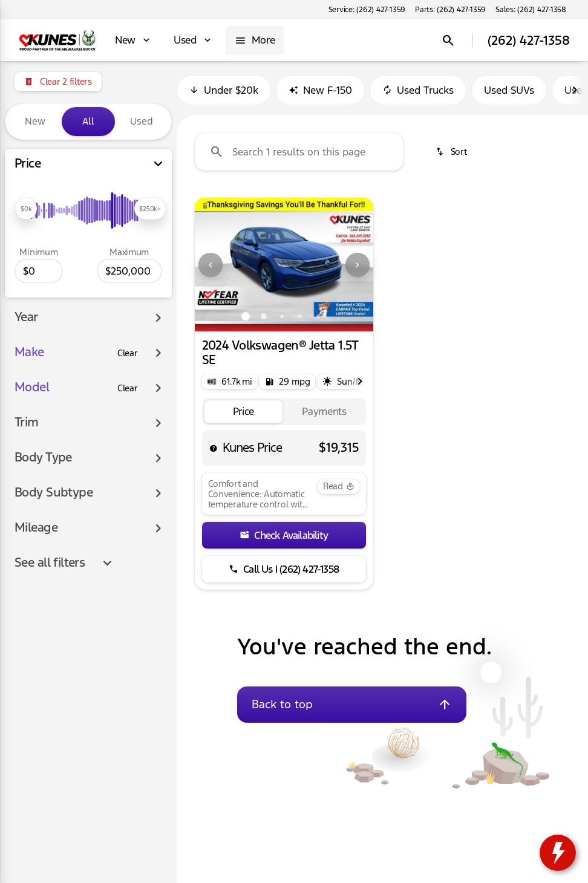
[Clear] (128, 353)
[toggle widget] (558, 853)
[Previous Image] (211, 265)
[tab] (244, 412)
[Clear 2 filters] (58, 82)
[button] (208, 265)
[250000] (129, 271)
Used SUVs (509, 90)
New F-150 (320, 90)
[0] (39, 271)
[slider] (26, 209)
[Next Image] (358, 265)
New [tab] (35, 121)
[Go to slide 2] (264, 316)
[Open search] (448, 41)
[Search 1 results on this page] (299, 152)
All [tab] (88, 121)
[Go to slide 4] (300, 316)
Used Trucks (418, 90)
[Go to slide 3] (282, 316)
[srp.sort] (451, 152)
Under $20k (224, 90)
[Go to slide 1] (246, 316)
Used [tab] (142, 121)
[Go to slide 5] (318, 316)
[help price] (214, 448)
